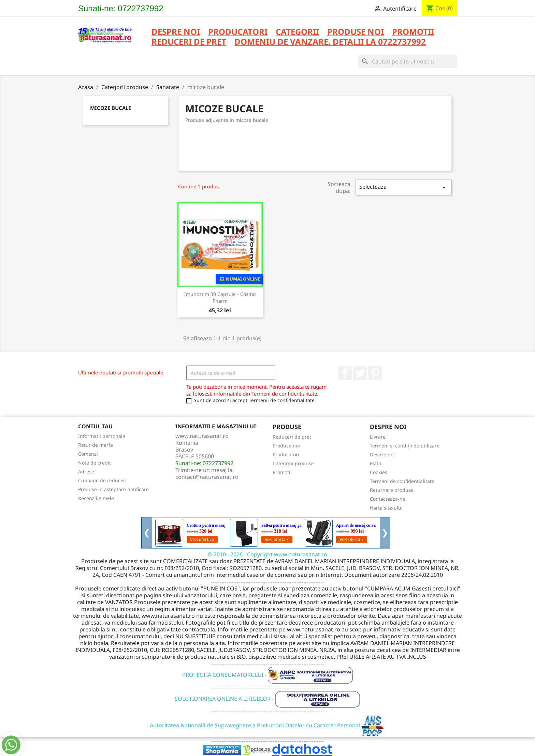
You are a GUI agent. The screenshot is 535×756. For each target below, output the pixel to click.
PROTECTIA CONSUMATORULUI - (268, 675)
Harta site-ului (386, 508)
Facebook (345, 373)
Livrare (378, 437)
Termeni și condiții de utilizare (405, 446)
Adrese (86, 472)
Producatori (286, 454)
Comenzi (88, 454)
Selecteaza (404, 187)
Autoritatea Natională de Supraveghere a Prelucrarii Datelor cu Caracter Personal (268, 725)
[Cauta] (408, 61)
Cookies (379, 472)
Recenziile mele (96, 498)
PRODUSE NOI (356, 32)
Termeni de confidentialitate (402, 481)
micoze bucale (111, 108)
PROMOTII (413, 32)
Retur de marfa (96, 445)
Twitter (360, 373)
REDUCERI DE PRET (189, 42)
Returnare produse (392, 490)
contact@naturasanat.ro (207, 477)
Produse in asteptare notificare (113, 489)
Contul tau (95, 426)
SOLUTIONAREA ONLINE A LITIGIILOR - (267, 699)
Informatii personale (102, 436)
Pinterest (375, 373)
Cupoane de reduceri (102, 480)
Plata (375, 463)
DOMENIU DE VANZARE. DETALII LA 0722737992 (330, 42)
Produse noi (286, 446)
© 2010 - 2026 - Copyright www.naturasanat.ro (267, 554)
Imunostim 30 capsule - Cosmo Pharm (220, 297)
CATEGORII (297, 32)
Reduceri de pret (292, 437)
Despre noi (176, 32)
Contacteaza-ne (388, 499)
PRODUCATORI (238, 32)
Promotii (282, 472)
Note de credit (95, 463)
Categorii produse (293, 463)
